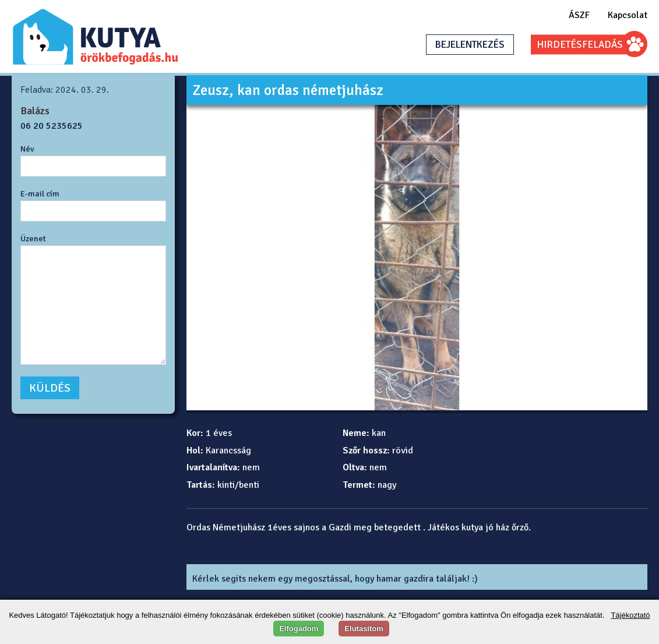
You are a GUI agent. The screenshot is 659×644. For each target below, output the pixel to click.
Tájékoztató (630, 615)
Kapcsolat (628, 15)
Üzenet (33, 238)
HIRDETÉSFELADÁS (580, 45)
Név (27, 149)
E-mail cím (40, 193)
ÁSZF (579, 15)
